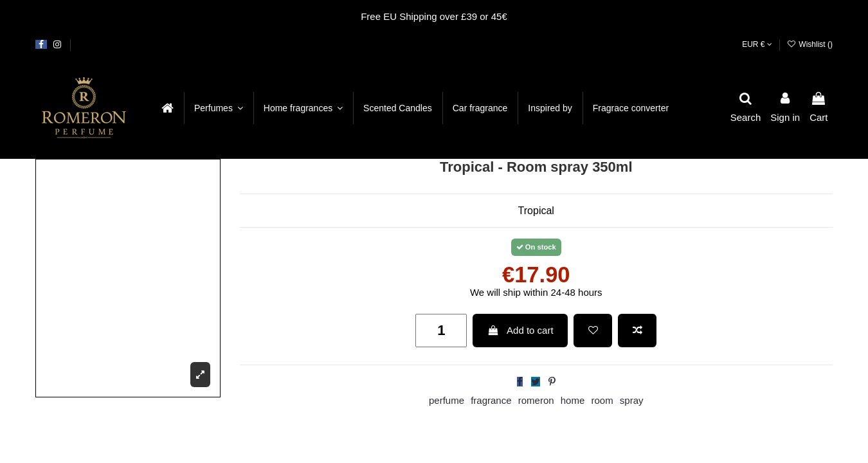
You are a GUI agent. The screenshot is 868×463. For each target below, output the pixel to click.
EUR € (757, 44)
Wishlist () (810, 44)
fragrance (491, 400)
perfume (447, 400)
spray (632, 400)
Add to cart (520, 330)
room (602, 400)
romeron (536, 400)
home (573, 400)
